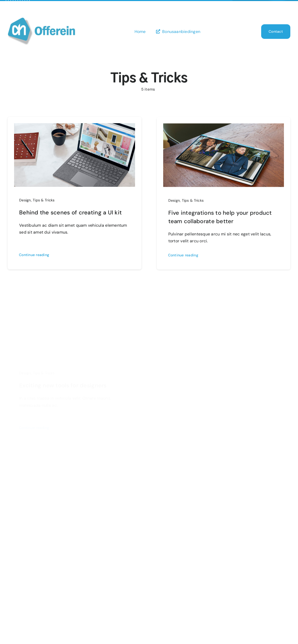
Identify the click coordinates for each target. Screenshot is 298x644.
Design (25, 200)
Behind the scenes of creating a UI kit (70, 212)
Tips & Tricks (44, 200)
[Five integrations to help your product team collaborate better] (224, 129)
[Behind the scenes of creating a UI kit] (75, 127)
